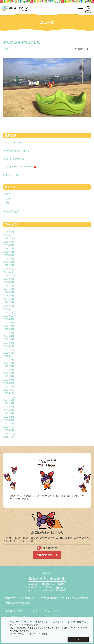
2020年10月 (9, 427)
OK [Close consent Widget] (78, 640)
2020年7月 (9, 430)
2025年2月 (9, 265)
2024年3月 (9, 299)
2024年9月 (9, 279)
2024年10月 (9, 275)
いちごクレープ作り (13, 143)
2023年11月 (9, 312)
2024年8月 (9, 282)
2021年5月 (9, 413)
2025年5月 (9, 255)
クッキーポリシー (53, 611)
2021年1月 (9, 424)
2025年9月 (9, 242)
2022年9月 (9, 360)
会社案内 (10, 611)
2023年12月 (9, 309)
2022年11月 (9, 353)
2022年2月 (9, 383)
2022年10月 (9, 356)
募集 (8, 203)
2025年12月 (9, 235)
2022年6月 (9, 370)
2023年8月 (9, 323)
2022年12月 (9, 349)
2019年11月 (9, 437)
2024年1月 (9, 306)
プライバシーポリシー (30, 611)
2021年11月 (9, 393)
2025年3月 (9, 262)
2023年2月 (9, 343)
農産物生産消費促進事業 (18, 603)
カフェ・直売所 (11, 212)
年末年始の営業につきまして (17, 151)
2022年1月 (9, 386)
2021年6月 (9, 410)
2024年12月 (9, 269)
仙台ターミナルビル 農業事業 (20, 598)
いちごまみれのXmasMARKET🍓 (20, 167)
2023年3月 (9, 339)
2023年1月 (9, 346)
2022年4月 (9, 376)
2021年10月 (9, 397)
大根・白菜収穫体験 (14, 159)
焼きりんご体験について (15, 175)
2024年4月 (9, 296)
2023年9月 (9, 319)
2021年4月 (9, 417)
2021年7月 (9, 407)
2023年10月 (9, 316)
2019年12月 (9, 434)
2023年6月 (9, 329)
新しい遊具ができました (22, 42)
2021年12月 (9, 390)
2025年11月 (9, 238)
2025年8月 (9, 245)
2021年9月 (9, 400)
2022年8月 (9, 363)
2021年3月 (9, 420)
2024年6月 (9, 289)
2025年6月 (9, 252)
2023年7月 (9, 326)
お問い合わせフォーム (47, 555)
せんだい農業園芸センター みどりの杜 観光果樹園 (63, 598)
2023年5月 (9, 333)
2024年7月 (9, 286)
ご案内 (9, 199)
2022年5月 (9, 373)
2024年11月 (9, 272)
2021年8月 (9, 403)
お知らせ (8, 49)
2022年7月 (9, 366)
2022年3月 (9, 380)
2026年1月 (9, 232)
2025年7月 (9, 249)
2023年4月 (9, 336)
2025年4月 (9, 259)
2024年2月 (9, 302)
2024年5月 (9, 292)
